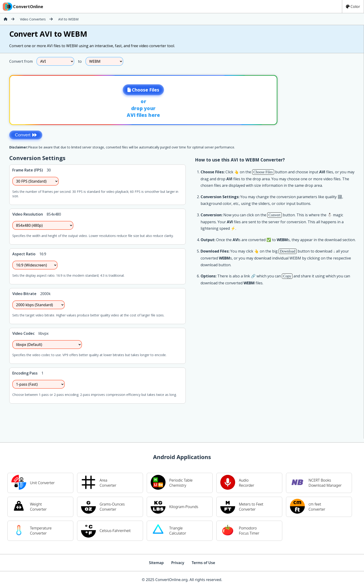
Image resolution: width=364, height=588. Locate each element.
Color (353, 7)
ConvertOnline (23, 7)
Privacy (178, 563)
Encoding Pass (25, 373)
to (80, 61)
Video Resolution (28, 214)
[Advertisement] (325, 99)
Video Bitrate (24, 294)
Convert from (21, 61)
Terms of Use (203, 563)
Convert (26, 135)
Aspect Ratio (24, 254)
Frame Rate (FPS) (28, 170)
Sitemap (156, 563)
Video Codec (23, 333)
